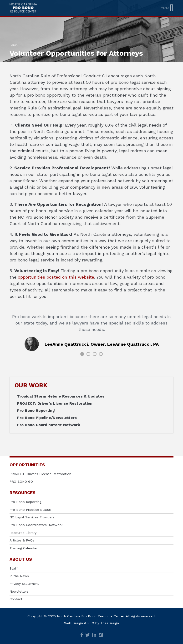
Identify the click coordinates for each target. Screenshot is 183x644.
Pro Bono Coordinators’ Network (48, 425)
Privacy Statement (24, 584)
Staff (14, 568)
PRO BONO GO (21, 482)
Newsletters (19, 591)
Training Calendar (23, 548)
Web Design (74, 623)
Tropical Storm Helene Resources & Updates (61, 396)
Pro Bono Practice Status (30, 510)
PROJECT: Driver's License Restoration (55, 403)
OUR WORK (31, 385)
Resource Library (23, 533)
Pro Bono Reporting (36, 410)
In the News (19, 576)
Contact (16, 599)
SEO (91, 623)
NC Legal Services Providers (32, 517)
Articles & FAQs (22, 540)
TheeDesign (110, 623)
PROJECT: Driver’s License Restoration (40, 474)
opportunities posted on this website (56, 277)
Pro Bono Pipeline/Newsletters (47, 418)
